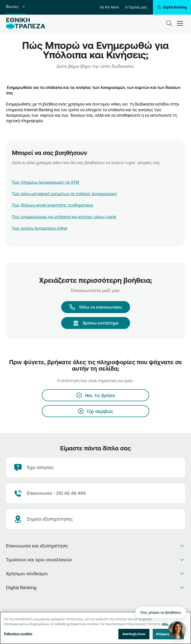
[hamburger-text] (180, 23)
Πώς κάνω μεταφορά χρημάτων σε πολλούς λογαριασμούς (65, 194)
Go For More (109, 7)
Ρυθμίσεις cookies (18, 634)
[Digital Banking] (172, 7)
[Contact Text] (95, 493)
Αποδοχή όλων (134, 634)
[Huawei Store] (101, 601)
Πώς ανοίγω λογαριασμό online (40, 228)
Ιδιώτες (16, 7)
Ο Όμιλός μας (136, 7)
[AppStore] (90, 601)
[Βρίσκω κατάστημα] (96, 323)
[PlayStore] (96, 601)
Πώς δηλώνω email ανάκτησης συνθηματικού (53, 205)
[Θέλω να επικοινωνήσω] (96, 307)
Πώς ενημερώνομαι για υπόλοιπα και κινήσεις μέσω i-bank (64, 217)
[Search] (169, 23)
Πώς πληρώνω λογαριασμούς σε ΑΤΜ (46, 182)
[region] (95, 628)
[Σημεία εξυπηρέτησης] (95, 519)
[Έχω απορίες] (95, 467)
